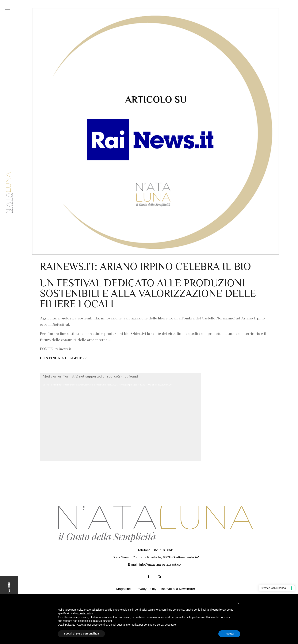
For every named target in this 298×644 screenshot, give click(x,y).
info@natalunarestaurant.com (161, 565)
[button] (238, 603)
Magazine (124, 589)
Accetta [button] (229, 634)
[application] (120, 417)
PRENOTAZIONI (9, 593)
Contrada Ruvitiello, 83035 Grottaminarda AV (166, 557)
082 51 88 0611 (163, 550)
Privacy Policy (146, 589)
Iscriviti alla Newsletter (178, 589)
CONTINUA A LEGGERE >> (64, 358)
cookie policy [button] (85, 613)
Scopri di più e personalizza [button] (81, 634)
